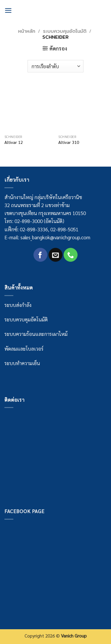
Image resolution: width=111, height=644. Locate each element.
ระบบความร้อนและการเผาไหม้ (36, 334)
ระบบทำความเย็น (22, 363)
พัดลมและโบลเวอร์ (24, 349)
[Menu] (8, 10)
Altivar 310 (69, 142)
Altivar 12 (14, 142)
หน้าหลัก (27, 31)
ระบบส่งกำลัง (18, 305)
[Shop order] (55, 66)
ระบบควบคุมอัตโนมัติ (65, 31)
